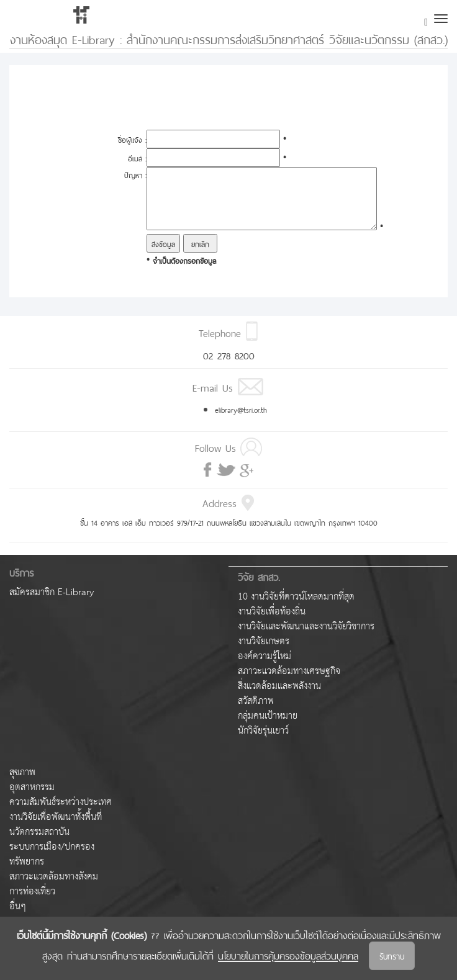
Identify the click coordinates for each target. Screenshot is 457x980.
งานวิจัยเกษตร (264, 641)
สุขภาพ (22, 772)
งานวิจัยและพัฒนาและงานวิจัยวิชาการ (306, 627)
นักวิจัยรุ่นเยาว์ (263, 731)
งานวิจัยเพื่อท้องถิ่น (272, 612)
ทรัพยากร (27, 862)
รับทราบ (392, 955)
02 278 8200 (229, 354)
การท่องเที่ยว (32, 892)
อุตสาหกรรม (32, 787)
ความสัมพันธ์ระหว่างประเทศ (61, 802)
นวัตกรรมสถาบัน (39, 832)
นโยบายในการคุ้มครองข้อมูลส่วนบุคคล (288, 955)
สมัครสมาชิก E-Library (52, 592)
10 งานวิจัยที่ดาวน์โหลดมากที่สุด (296, 597)
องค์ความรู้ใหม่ (265, 656)
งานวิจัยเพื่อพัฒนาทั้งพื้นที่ (56, 817)
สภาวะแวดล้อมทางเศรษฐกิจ (289, 671)
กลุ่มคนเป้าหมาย (268, 716)
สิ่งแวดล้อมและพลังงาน (279, 686)
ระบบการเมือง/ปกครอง (52, 847)
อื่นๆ (18, 906)
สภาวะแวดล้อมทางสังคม (54, 877)
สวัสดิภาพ (256, 701)
